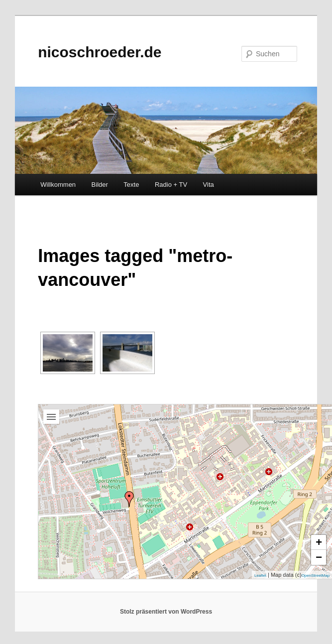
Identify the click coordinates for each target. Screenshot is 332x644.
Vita (209, 185)
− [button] (319, 557)
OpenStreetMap (316, 576)
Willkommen (58, 185)
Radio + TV (171, 185)
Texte (131, 185)
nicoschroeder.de (100, 52)
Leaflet (260, 576)
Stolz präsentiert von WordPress (166, 612)
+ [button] (319, 542)
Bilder (100, 185)
